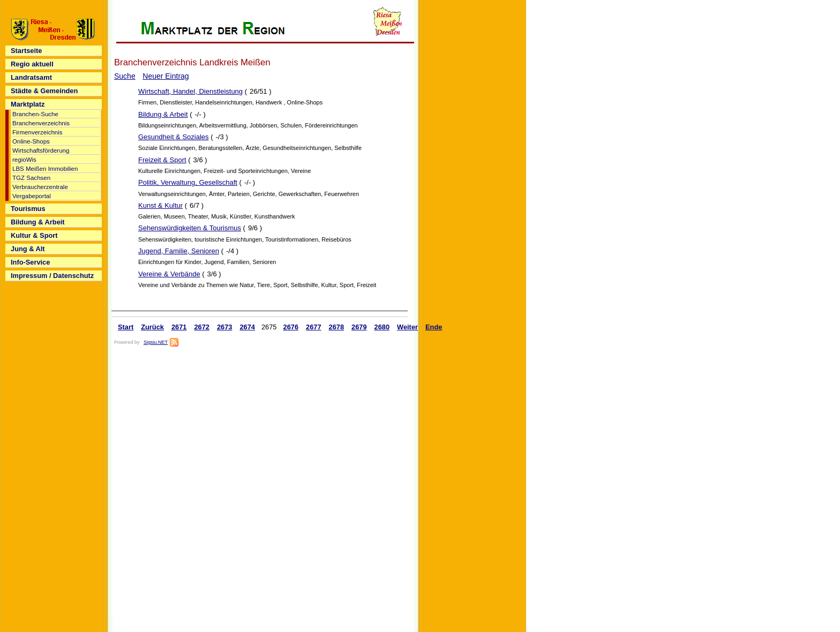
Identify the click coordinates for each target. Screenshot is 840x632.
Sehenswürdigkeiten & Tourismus (190, 228)
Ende (434, 327)
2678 (337, 327)
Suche (125, 76)
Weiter (407, 327)
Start (126, 327)
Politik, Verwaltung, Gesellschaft (188, 182)
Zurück (152, 327)
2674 (247, 327)
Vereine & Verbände (169, 274)
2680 (382, 327)
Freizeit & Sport (162, 160)
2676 (291, 327)
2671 (179, 327)
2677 (314, 327)
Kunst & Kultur (160, 205)
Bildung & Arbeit (163, 114)
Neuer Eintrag (166, 76)
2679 (359, 327)
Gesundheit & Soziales (174, 137)
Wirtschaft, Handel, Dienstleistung (190, 91)
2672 (202, 327)
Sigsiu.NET (156, 342)
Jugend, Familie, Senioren (179, 251)
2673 (225, 327)
